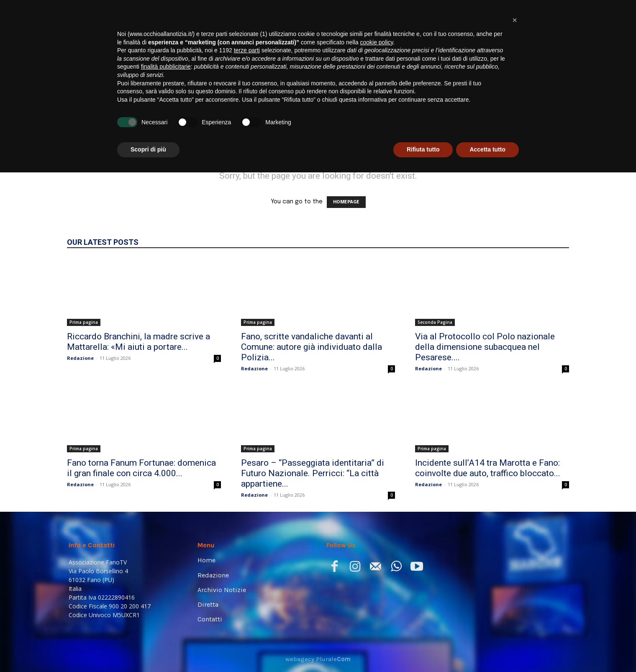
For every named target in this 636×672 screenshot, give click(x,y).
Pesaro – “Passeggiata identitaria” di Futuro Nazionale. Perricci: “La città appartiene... (313, 473)
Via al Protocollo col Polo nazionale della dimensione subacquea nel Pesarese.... (485, 347)
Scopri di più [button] (148, 649)
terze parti (247, 550)
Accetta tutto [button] (487, 649)
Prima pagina (84, 322)
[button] (555, 119)
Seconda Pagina (435, 322)
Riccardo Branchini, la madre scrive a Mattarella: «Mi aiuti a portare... (138, 342)
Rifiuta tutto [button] (423, 649)
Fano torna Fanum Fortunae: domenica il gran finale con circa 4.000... (141, 468)
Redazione (80, 358)
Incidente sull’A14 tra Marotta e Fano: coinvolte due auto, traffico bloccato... (488, 468)
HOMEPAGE (346, 202)
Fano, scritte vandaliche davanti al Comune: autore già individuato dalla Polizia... (312, 347)
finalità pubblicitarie (166, 566)
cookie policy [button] (376, 542)
